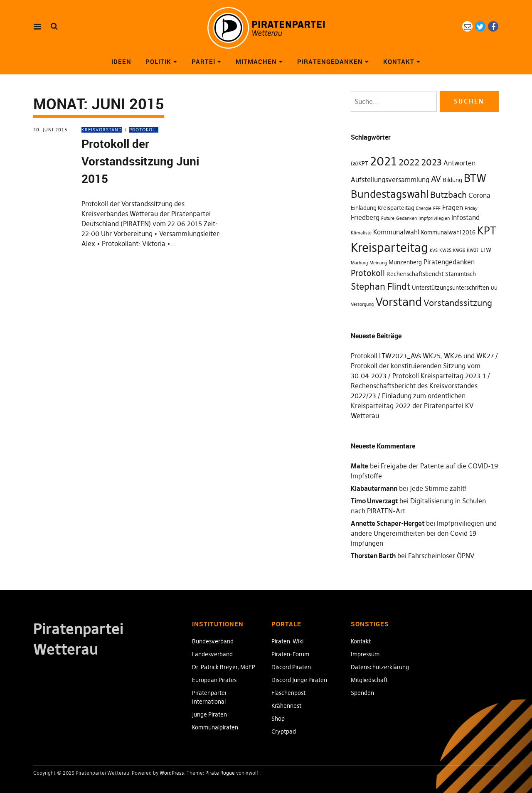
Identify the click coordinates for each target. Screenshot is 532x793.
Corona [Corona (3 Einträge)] (479, 195)
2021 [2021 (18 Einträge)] (383, 161)
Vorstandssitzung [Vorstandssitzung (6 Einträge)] (458, 303)
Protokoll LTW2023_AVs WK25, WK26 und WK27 (422, 356)
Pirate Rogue (220, 773)
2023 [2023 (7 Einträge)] (431, 162)
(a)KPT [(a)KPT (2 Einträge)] (360, 163)
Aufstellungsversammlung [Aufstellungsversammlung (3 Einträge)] (390, 180)
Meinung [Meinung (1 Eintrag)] (378, 263)
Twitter (480, 26)
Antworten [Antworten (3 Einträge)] (459, 163)
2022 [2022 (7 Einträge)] (409, 162)
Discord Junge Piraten (299, 680)
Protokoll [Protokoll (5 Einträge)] (368, 273)
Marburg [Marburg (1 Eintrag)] (359, 263)
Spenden (362, 693)
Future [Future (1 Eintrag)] (388, 218)
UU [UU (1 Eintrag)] (494, 288)
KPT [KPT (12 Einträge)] (487, 231)
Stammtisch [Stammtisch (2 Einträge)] (461, 274)
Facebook (493, 26)
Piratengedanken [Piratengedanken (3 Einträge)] (449, 262)
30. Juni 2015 (50, 130)
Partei (203, 62)
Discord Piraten (291, 667)
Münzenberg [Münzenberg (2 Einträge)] (405, 262)
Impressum (365, 654)
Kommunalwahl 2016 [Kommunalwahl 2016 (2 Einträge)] (448, 232)
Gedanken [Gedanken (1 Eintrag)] (406, 218)
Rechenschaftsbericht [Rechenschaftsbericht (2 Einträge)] (415, 274)
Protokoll (144, 130)
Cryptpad (284, 731)
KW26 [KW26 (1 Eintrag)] (459, 250)
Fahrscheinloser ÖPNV (441, 556)
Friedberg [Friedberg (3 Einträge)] (365, 217)
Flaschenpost (288, 693)
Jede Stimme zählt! (438, 488)
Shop (278, 719)
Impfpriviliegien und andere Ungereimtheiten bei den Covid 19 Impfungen (424, 533)
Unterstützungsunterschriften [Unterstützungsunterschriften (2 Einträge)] (451, 288)
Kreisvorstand (102, 130)
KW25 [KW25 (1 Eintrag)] (445, 250)
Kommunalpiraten (215, 727)
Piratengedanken (330, 62)
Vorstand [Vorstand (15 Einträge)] (399, 302)
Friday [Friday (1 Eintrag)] (471, 208)
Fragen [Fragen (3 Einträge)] (453, 207)
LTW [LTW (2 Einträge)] (486, 250)
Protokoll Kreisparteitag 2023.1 (439, 376)
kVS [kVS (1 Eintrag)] (434, 250)
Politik (158, 62)
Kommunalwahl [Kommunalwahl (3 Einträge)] (396, 232)
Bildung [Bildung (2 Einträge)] (452, 180)
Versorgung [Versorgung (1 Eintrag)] (362, 304)
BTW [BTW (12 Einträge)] (475, 178)
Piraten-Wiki (287, 641)
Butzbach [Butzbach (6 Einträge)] (448, 195)
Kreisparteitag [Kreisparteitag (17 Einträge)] (389, 248)
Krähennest (286, 706)
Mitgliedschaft (369, 680)
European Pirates (214, 680)
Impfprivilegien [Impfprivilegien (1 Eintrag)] (434, 218)
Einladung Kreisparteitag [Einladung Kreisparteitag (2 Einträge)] (383, 208)
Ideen (121, 62)
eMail (467, 26)
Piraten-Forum (290, 654)
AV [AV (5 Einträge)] (436, 179)
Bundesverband (213, 641)
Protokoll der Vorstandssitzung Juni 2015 (140, 161)
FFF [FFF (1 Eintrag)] (437, 208)
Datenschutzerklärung (380, 667)
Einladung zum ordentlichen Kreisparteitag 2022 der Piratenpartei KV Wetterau (412, 406)
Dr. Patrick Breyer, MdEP (224, 667)
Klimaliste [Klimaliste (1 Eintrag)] (361, 233)
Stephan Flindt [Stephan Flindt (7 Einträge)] (381, 286)
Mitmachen (256, 62)
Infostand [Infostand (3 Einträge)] (465, 217)
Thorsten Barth (373, 556)
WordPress (172, 773)
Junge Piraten (209, 714)
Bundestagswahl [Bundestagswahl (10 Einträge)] (390, 194)
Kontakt (399, 62)
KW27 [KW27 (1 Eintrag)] (473, 250)
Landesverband (212, 654)
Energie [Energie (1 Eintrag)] (424, 208)
